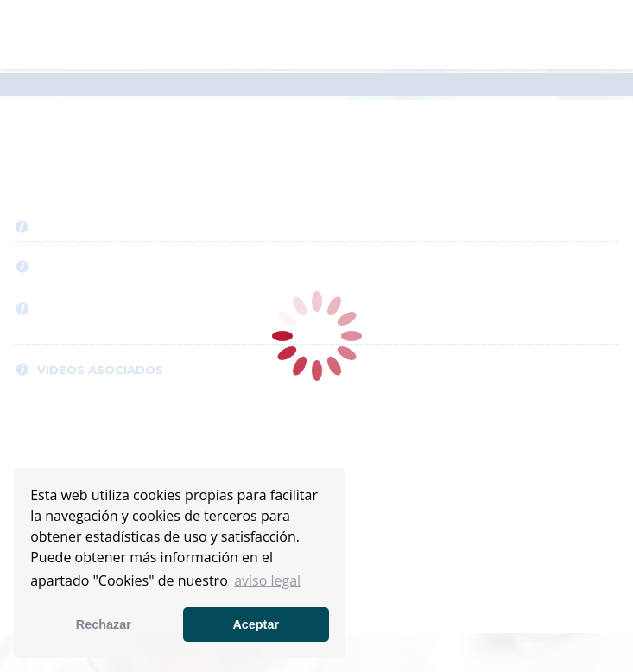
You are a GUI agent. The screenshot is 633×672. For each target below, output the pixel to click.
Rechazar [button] (104, 624)
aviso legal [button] (267, 580)
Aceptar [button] (256, 624)
